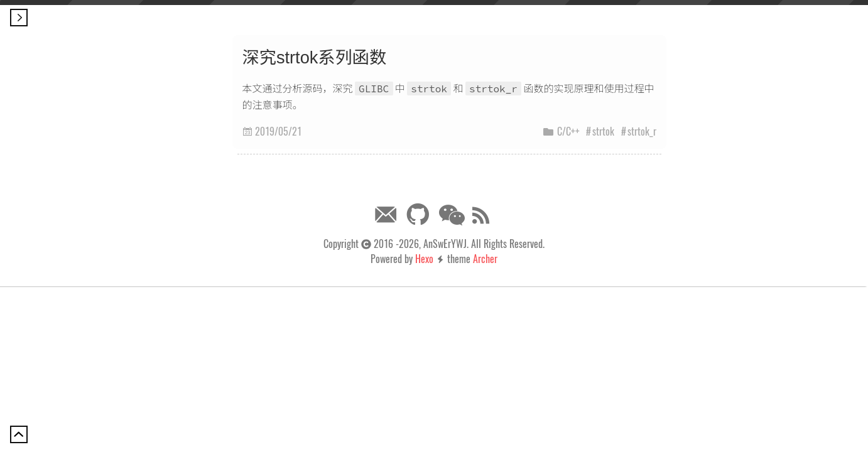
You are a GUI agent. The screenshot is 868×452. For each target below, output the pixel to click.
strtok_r (642, 131)
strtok (603, 131)
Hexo (424, 259)
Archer (485, 259)
